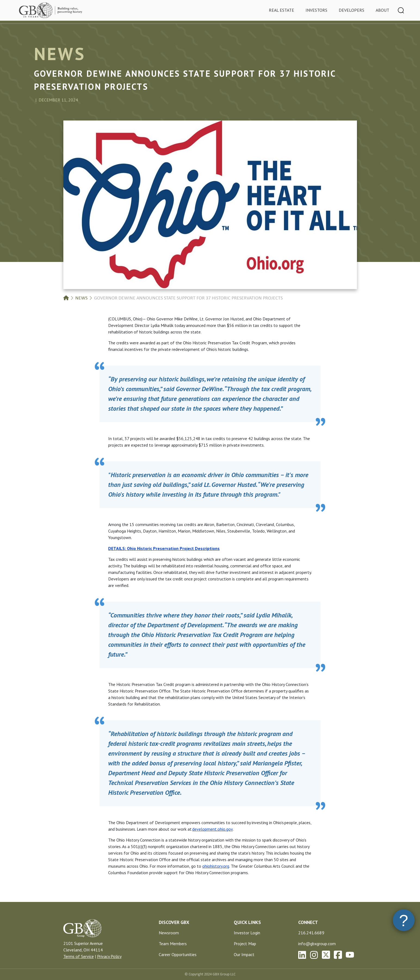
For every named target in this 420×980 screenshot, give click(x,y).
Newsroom (169, 933)
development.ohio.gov (212, 829)
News (81, 298)
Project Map (245, 944)
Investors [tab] (316, 10)
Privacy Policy (109, 956)
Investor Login (247, 933)
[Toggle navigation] (401, 10)
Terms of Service (79, 956)
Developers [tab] (351, 10)
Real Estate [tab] (281, 10)
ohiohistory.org (216, 866)
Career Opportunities (178, 954)
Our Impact (244, 954)
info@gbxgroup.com (317, 944)
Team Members (173, 944)
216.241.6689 (311, 933)
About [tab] (382, 10)
